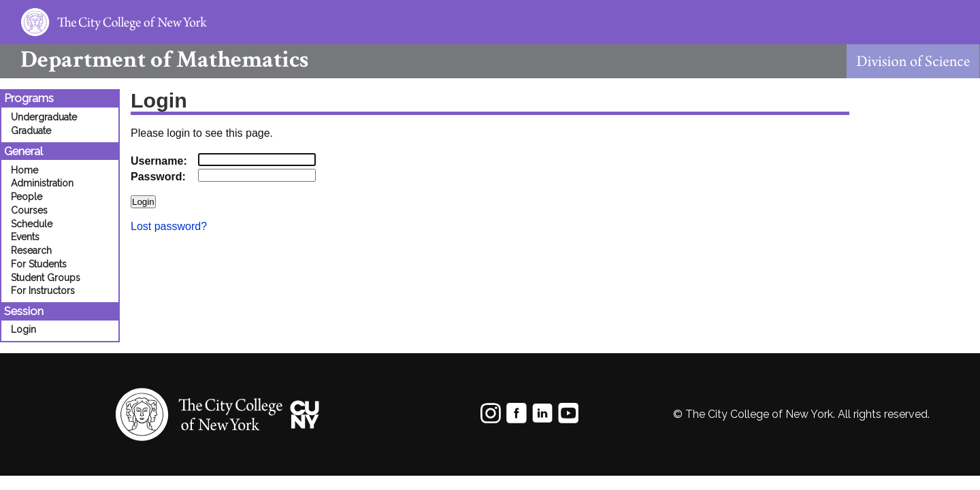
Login (23, 329)
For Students (39, 264)
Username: (159, 161)
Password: (158, 177)
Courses (29, 210)
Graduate (31, 131)
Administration (42, 183)
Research (31, 250)
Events (25, 237)
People (27, 197)
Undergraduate (44, 117)
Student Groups (46, 278)
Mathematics (154, 60)
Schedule (32, 224)
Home (24, 170)
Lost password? (169, 226)
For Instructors (43, 291)
